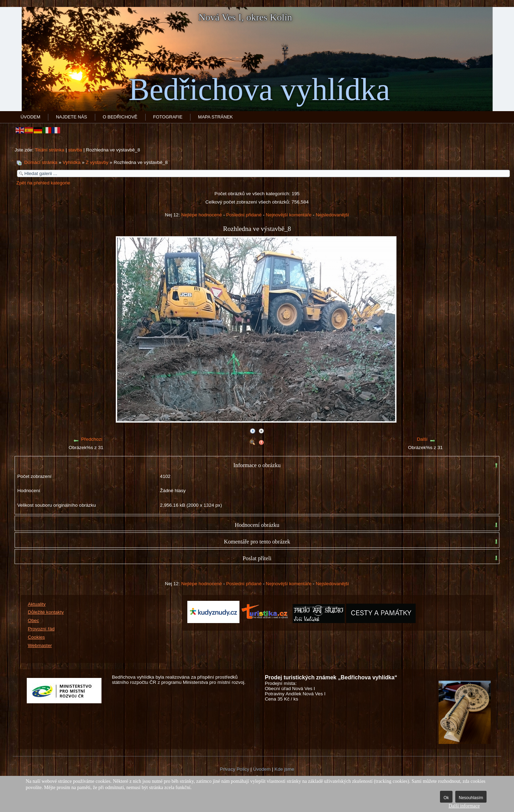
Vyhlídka (72, 162)
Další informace (464, 806)
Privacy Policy (234, 769)
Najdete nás (72, 117)
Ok (446, 798)
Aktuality (37, 604)
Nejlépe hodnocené (201, 215)
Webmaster (40, 645)
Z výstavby (97, 162)
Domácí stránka (41, 162)
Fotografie (168, 117)
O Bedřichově (120, 117)
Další (422, 439)
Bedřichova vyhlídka (259, 89)
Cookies (36, 637)
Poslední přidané (244, 215)
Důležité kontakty (46, 612)
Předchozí (92, 439)
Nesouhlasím (471, 798)
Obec (34, 620)
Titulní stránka (50, 150)
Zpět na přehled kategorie (43, 183)
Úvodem (30, 117)
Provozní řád (41, 629)
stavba (75, 150)
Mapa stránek (215, 117)
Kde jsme (284, 769)
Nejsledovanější (332, 215)
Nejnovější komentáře (289, 215)
